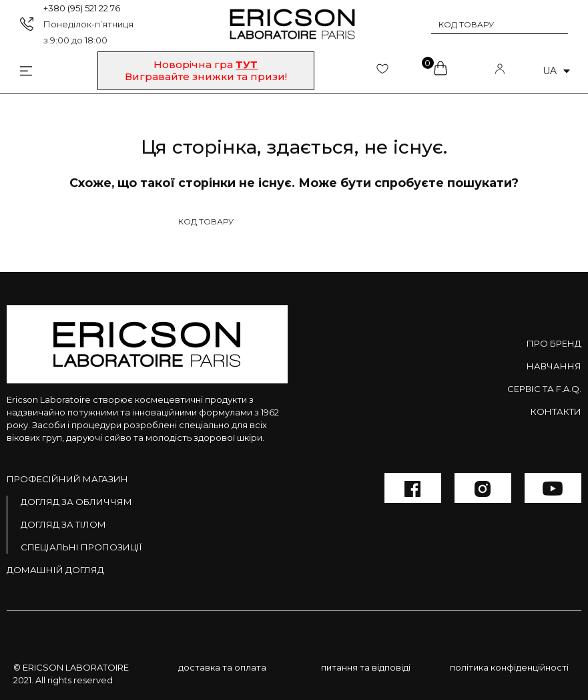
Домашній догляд (55, 570)
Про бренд (554, 343)
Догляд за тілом (63, 524)
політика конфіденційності (509, 667)
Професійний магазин (67, 479)
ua (556, 71)
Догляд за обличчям (76, 502)
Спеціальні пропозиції (81, 547)
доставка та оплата (222, 667)
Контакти (556, 411)
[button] (206, 71)
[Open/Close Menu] (16, 71)
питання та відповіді (366, 667)
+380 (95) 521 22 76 (82, 8)
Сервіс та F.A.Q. (544, 389)
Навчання (554, 366)
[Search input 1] (491, 24)
